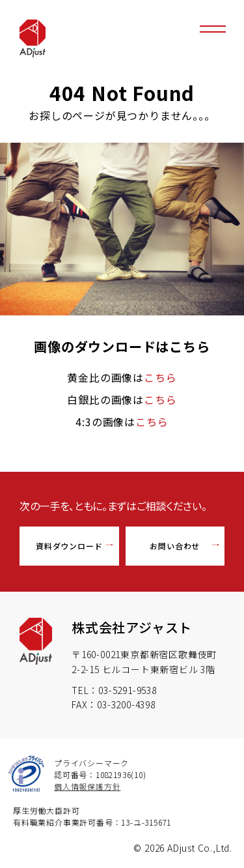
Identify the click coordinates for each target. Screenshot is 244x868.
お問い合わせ (175, 546)
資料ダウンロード (69, 546)
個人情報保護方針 (87, 786)
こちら (160, 377)
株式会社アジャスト (132, 627)
